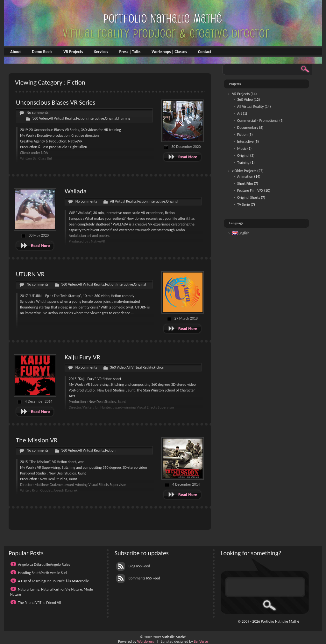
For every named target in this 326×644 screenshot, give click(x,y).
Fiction (81, 118)
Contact (205, 52)
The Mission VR (37, 440)
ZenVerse (201, 641)
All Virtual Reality (62, 118)
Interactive (96, 118)
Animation (245, 177)
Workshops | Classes (169, 52)
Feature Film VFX (250, 190)
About (15, 52)
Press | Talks (130, 52)
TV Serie (244, 204)
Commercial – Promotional (258, 121)
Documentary (248, 128)
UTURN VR (30, 274)
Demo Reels (42, 52)
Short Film (245, 184)
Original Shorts (249, 197)
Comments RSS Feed (138, 578)
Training (124, 118)
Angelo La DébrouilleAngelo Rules (44, 564)
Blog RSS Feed (133, 566)
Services (101, 52)
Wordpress (146, 641)
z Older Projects (244, 171)
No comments (38, 113)
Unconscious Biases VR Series (56, 102)
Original (111, 118)
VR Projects (73, 52)
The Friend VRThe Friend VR (40, 603)
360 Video (40, 118)
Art (240, 114)
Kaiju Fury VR (82, 357)
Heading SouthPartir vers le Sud (43, 573)
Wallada (76, 191)
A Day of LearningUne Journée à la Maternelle (54, 581)
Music (242, 149)
